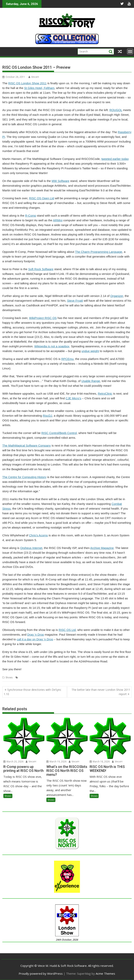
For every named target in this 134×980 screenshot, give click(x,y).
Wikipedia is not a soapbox (52, 346)
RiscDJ (48, 416)
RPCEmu (67, 359)
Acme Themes (105, 974)
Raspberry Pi (36, 677)
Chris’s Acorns (39, 535)
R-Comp (31, 216)
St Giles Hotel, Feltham (39, 88)
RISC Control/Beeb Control (59, 433)
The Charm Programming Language (99, 252)
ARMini (58, 220)
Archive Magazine (102, 548)
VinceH (34, 77)
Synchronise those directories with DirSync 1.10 (33, 692)
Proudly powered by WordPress (41, 974)
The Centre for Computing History (24, 477)
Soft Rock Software (41, 269)
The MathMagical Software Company (27, 445)
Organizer (117, 296)
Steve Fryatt (75, 301)
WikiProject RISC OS (43, 318)
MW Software (61, 181)
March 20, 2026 (13, 762)
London (23, 677)
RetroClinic (105, 394)
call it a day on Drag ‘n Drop (35, 639)
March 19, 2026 (56, 762)
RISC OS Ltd (67, 630)
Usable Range (91, 381)
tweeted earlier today (115, 159)
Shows (9, 677)
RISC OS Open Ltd (42, 198)
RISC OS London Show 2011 (27, 83)
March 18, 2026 (100, 762)
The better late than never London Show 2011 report (101, 692)
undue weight (90, 351)
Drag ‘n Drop (36, 635)
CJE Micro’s (73, 398)
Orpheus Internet (31, 548)
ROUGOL (116, 110)
